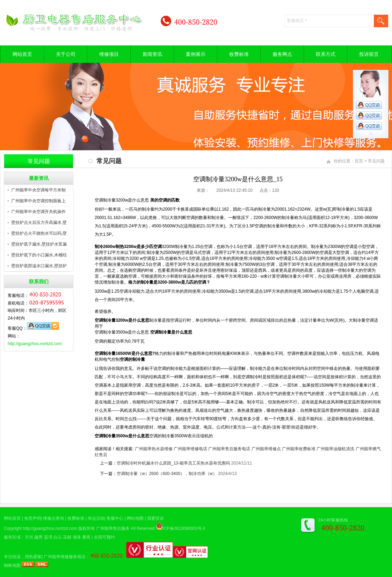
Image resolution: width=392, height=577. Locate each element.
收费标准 (239, 54)
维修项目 (109, 54)
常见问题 (376, 161)
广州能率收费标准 (299, 449)
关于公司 (66, 54)
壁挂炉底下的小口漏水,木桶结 (39, 255)
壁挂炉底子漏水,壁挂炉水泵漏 (39, 244)
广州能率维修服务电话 (65, 557)
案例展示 (196, 54)
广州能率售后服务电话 (229, 449)
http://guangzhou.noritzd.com (35, 344)
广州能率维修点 (266, 449)
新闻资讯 (152, 54)
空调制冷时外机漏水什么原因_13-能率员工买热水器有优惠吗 (173, 463)
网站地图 (135, 518)
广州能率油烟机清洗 (335, 449)
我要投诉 (155, 518)
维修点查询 (53, 518)
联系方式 (326, 54)
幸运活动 (96, 518)
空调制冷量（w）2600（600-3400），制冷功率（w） (167, 474)
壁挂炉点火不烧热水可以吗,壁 (39, 233)
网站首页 (22, 54)
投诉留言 (369, 54)
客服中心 (115, 518)
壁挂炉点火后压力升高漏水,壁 (39, 222)
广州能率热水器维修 (154, 449)
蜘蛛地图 (12, 565)
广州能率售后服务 (113, 528)
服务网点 (282, 54)
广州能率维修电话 (190, 449)
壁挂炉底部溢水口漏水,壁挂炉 (39, 266)
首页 (359, 161)
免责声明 (32, 518)
